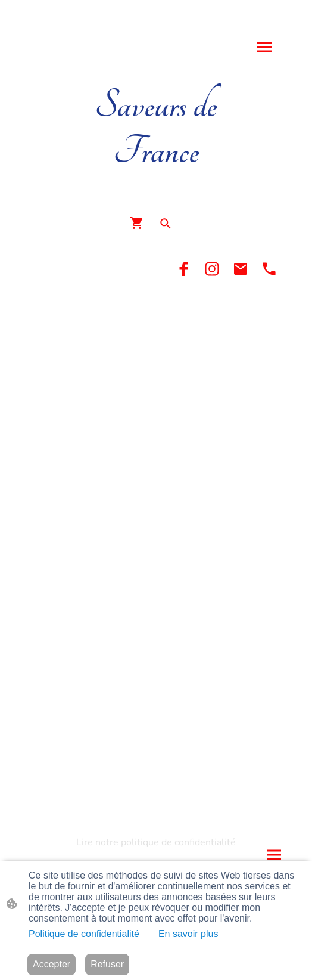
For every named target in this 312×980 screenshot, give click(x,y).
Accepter (52, 964)
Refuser (107, 964)
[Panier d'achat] (139, 223)
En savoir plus (188, 934)
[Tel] (269, 269)
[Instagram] (212, 269)
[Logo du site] (156, 186)
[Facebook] (183, 269)
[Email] (241, 269)
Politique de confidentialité (84, 934)
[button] (166, 224)
